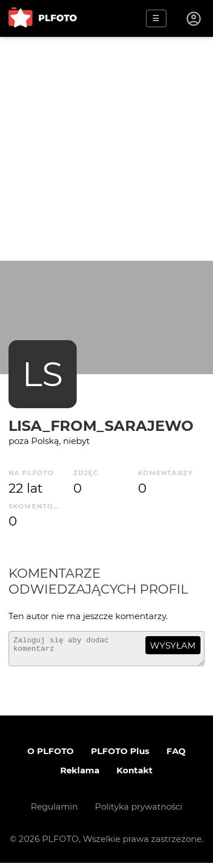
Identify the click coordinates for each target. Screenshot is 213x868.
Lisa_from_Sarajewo (101, 425)
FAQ (176, 756)
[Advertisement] (106, 149)
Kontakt (135, 775)
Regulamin (54, 812)
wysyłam (173, 645)
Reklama (80, 775)
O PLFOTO (51, 756)
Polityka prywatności (139, 812)
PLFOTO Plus (120, 756)
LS (43, 374)
